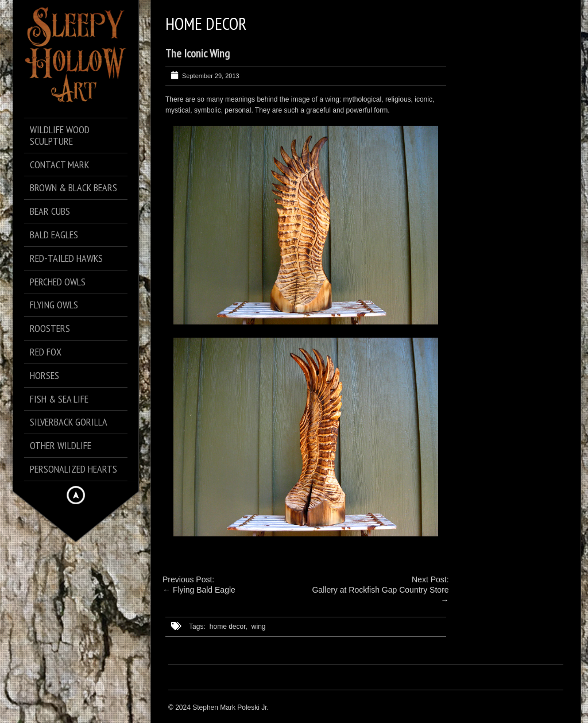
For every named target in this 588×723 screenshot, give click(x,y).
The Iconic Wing (198, 53)
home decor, (229, 627)
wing (259, 627)
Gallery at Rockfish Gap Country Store (380, 590)
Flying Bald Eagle (204, 590)
